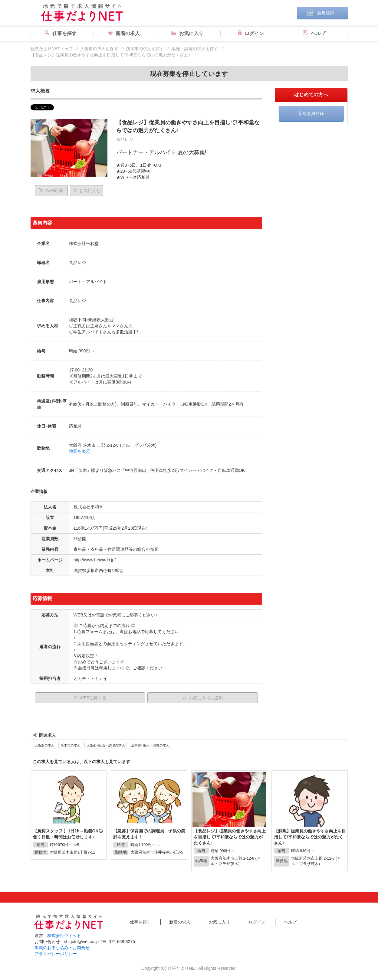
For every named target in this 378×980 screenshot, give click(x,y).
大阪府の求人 (44, 745)
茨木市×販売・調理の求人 (150, 745)
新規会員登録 (311, 113)
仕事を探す (61, 33)
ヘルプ (314, 33)
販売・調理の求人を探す (195, 49)
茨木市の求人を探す (145, 49)
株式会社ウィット (64, 936)
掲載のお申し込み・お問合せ (62, 948)
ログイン (251, 33)
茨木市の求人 (71, 745)
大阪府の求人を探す (99, 49)
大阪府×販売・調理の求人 (106, 745)
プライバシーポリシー (56, 954)
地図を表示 (80, 451)
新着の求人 (124, 33)
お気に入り (187, 33)
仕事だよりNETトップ (52, 49)
